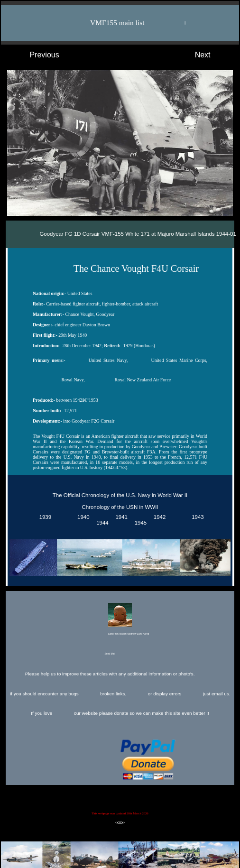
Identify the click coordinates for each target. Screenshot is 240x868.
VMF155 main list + (125, 23)
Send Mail (119, 654)
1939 (44, 517)
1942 (158, 517)
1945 (139, 523)
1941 (120, 517)
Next (212, 55)
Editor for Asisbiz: (120, 620)
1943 (196, 517)
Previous (35, 55)
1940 (82, 517)
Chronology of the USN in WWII (120, 507)
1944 (101, 523)
